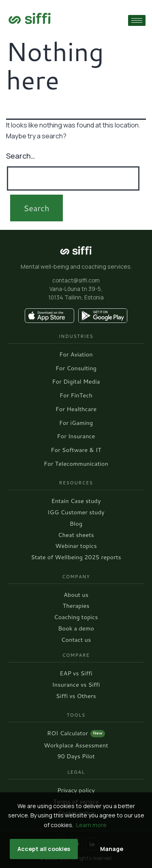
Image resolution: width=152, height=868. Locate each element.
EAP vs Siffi (76, 674)
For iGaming (76, 423)
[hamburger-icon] (137, 20)
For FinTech (76, 396)
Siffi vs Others (76, 696)
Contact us (76, 640)
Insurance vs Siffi (76, 685)
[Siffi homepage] (76, 250)
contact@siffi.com (76, 280)
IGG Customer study (76, 513)
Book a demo (76, 629)
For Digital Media (76, 382)
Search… (21, 156)
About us (76, 595)
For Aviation (76, 355)
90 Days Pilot (76, 757)
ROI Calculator (76, 734)
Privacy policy (76, 791)
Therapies (76, 606)
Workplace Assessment (76, 746)
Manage (112, 849)
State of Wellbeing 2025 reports (76, 557)
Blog (76, 524)
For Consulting (76, 368)
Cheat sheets (76, 535)
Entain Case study (76, 501)
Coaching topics (76, 617)
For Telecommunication (76, 464)
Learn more (91, 825)
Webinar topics (76, 546)
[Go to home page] (30, 18)
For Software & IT (76, 450)
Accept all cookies (44, 849)
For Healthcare (76, 409)
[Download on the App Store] (49, 316)
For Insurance (76, 436)
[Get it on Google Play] (103, 316)
